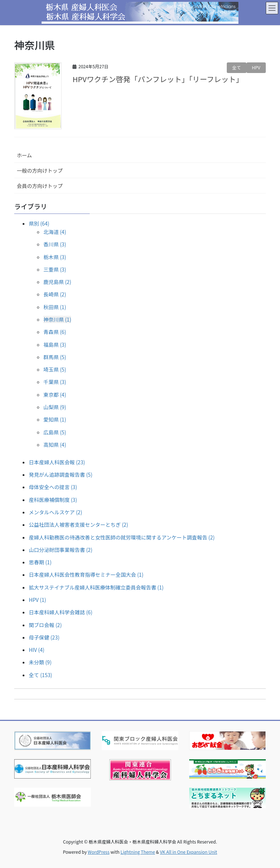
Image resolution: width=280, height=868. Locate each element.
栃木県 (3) (55, 257)
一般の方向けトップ (40, 170)
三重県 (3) (55, 269)
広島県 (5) (55, 432)
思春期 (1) (40, 562)
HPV (256, 67)
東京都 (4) (55, 395)
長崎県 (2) (55, 294)
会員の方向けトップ (40, 186)
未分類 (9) (40, 662)
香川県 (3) (55, 244)
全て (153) (40, 675)
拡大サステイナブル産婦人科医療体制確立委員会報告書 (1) (96, 587)
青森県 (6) (55, 332)
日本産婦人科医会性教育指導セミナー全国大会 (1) (86, 575)
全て (237, 67)
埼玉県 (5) (55, 369)
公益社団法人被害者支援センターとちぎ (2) (78, 525)
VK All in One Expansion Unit (189, 852)
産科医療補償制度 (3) (53, 500)
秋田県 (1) (55, 307)
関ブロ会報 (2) (45, 625)
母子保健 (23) (44, 637)
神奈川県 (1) (57, 319)
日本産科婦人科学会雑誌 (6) (61, 612)
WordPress (99, 852)
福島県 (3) (55, 345)
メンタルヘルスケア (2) (55, 512)
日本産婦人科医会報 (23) (57, 462)
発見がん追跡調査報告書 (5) (61, 475)
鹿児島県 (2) (57, 282)
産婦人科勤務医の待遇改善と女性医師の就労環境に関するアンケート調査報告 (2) (122, 537)
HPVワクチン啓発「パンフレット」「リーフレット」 (158, 79)
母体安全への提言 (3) (53, 487)
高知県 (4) (55, 445)
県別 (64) (39, 223)
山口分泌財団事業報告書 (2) (61, 550)
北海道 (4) (55, 232)
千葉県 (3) (55, 382)
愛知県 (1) (55, 419)
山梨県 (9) (55, 407)
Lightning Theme (138, 852)
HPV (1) (37, 600)
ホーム (24, 155)
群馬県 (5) (55, 357)
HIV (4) (37, 650)
